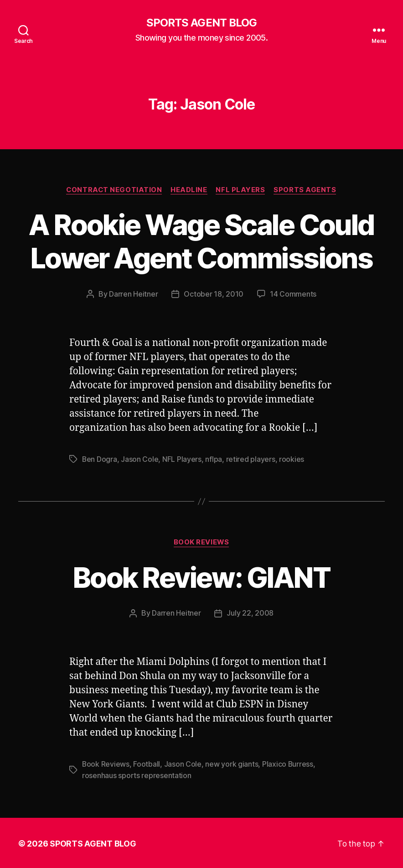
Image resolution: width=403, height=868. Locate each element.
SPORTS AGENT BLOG (201, 23)
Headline (189, 190)
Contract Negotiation (114, 190)
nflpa (214, 459)
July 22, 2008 (250, 613)
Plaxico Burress (288, 763)
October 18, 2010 (214, 294)
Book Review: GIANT (201, 577)
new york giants (232, 763)
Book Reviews (202, 542)
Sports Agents (307, 190)
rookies (292, 459)
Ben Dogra (100, 459)
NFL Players (242, 190)
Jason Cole (140, 459)
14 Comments (293, 294)
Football (147, 763)
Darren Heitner (133, 294)
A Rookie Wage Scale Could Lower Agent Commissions (202, 241)
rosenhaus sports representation (137, 774)
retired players (251, 459)
